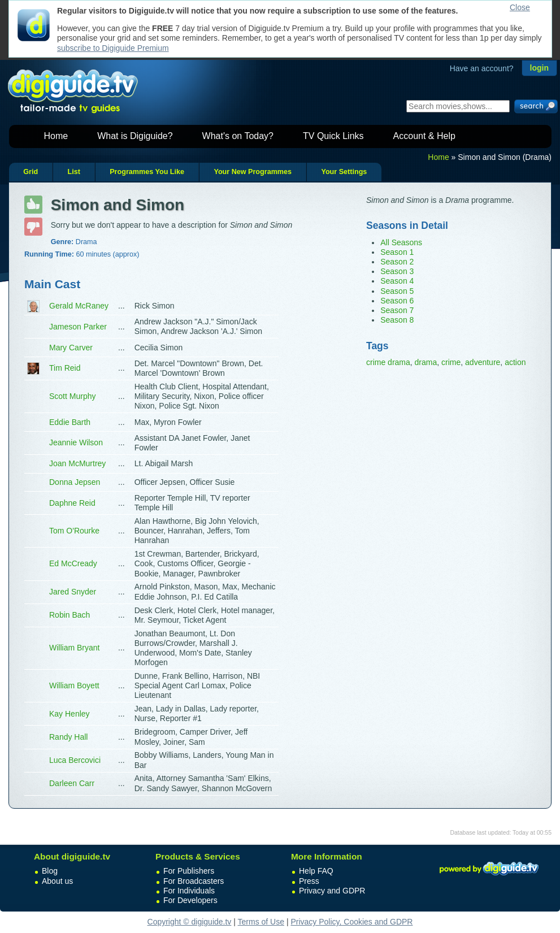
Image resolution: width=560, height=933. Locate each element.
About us (57, 881)
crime (451, 362)
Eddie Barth (70, 422)
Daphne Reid (72, 503)
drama (426, 362)
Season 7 (397, 310)
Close (520, 7)
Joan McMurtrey (77, 463)
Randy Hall (68, 737)
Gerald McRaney (79, 306)
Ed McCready (73, 563)
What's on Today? (238, 136)
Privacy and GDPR (332, 891)
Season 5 (397, 291)
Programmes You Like (147, 172)
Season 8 (397, 320)
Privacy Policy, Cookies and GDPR (351, 922)
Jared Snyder (73, 592)
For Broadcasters (194, 881)
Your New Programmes (253, 172)
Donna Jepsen (75, 482)
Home (56, 136)
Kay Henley (70, 714)
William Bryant (74, 648)
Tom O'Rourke (74, 531)
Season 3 (397, 271)
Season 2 (397, 262)
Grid (31, 172)
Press (309, 881)
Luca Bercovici (75, 760)
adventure (483, 362)
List (73, 172)
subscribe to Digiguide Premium (113, 48)
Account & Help (424, 136)
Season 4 (397, 281)
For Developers (190, 900)
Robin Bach (70, 615)
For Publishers (189, 871)
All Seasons (401, 242)
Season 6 (397, 301)
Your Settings (344, 172)
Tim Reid (65, 368)
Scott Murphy (72, 396)
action (515, 362)
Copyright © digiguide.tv (190, 922)
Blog (50, 871)
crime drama (388, 362)
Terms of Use (261, 922)
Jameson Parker (78, 327)
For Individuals (189, 891)
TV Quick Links (333, 136)
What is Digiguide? (135, 136)
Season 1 (397, 252)
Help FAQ (316, 871)
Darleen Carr (72, 783)
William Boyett (74, 685)
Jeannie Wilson (76, 442)
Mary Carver (71, 348)
